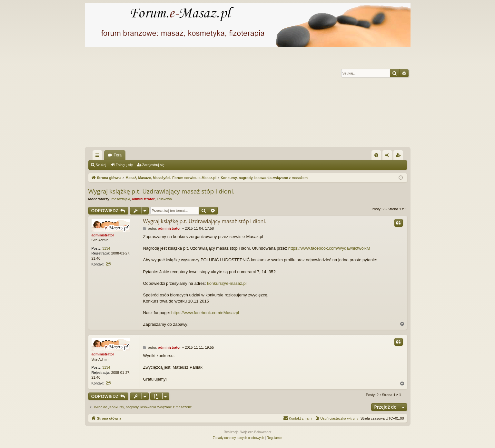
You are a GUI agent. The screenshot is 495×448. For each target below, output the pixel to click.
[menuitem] (376, 155)
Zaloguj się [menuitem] (388, 156)
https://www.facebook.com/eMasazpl (205, 313)
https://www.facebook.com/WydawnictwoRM (329, 248)
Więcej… (99, 156)
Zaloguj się (124, 165)
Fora (118, 155)
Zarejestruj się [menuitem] (400, 156)
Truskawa (164, 199)
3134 (106, 248)
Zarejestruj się (153, 165)
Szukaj (101, 165)
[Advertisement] (248, 98)
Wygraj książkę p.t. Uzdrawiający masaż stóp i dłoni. (162, 191)
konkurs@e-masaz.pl (227, 283)
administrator (143, 199)
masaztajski (121, 199)
